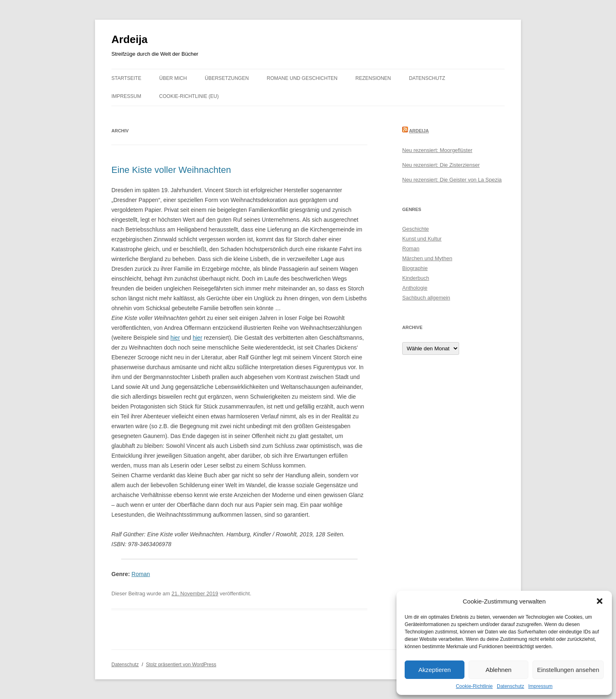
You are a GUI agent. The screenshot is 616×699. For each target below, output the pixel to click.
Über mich (173, 78)
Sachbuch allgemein (426, 298)
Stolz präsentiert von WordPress (181, 665)
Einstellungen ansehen (568, 670)
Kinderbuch (416, 278)
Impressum (540, 686)
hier (175, 338)
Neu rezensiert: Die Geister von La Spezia (452, 180)
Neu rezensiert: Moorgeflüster (437, 150)
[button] (600, 601)
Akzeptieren (434, 670)
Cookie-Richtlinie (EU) (189, 96)
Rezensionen (373, 78)
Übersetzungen (227, 78)
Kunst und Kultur (422, 239)
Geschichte (416, 229)
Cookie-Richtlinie (474, 686)
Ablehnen (498, 670)
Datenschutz (511, 686)
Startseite (126, 78)
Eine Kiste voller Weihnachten (171, 170)
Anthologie (415, 288)
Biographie (415, 268)
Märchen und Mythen (427, 258)
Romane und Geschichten (302, 78)
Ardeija (129, 39)
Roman (141, 574)
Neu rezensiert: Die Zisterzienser (441, 165)
